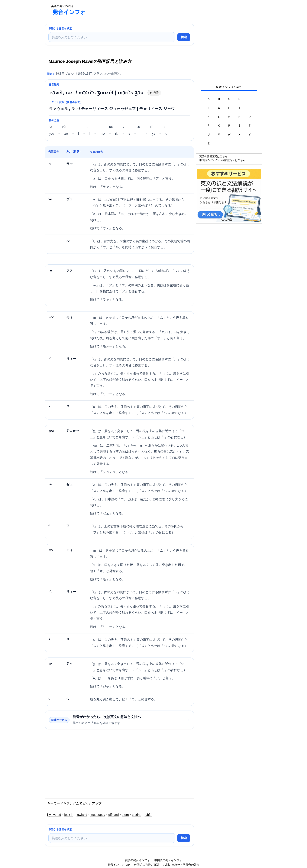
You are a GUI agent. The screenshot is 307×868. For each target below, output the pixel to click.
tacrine (137, 815)
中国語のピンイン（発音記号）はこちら (222, 160)
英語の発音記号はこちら (213, 156)
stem (125, 815)
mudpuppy (98, 815)
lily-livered (54, 815)
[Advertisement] (167, 10)
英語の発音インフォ (137, 860)
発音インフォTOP (119, 865)
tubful (148, 815)
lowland (82, 815)
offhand (114, 815)
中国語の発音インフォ (168, 860)
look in (69, 815)
